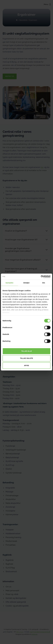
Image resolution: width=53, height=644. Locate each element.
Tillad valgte (26, 358)
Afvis (26, 365)
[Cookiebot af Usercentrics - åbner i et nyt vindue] (41, 277)
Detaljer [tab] (26, 283)
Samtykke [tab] (9, 283)
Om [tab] (44, 283)
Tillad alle (26, 351)
